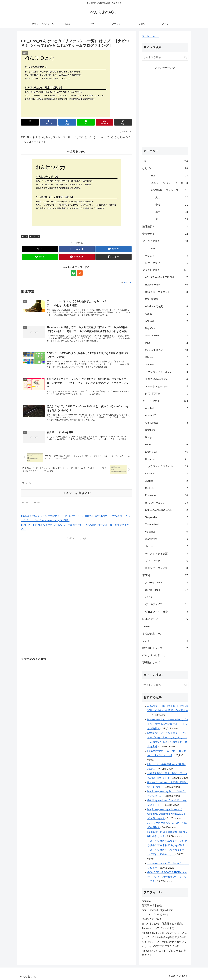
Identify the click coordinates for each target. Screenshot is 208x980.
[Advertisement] (53, 560)
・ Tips (34, 236)
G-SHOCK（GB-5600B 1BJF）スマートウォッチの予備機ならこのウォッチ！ (167, 877)
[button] (123, 122)
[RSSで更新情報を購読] (80, 273)
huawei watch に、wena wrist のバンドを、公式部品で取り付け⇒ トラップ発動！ (168, 724)
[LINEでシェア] (86, 122)
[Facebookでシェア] (49, 122)
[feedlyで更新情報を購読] (73, 273)
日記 (25, 236)
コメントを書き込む (77, 493)
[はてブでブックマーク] (67, 122)
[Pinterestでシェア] (104, 122)
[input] (165, 57)
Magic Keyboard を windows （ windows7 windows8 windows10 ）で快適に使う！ (167, 814)
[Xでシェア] (30, 122)
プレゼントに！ (151, 36)
